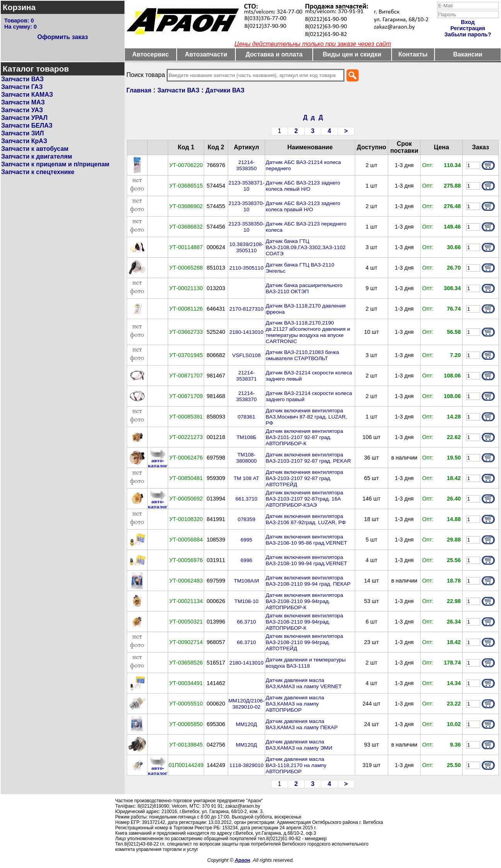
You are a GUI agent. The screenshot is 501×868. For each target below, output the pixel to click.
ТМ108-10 (246, 601)
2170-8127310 (246, 309)
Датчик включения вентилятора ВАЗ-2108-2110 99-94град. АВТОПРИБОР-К (304, 601)
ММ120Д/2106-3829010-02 (247, 704)
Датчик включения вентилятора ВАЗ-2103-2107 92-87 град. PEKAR (308, 458)
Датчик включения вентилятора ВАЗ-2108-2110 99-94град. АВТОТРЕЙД (304, 642)
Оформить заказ (62, 37)
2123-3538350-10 (246, 227)
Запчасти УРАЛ (24, 118)
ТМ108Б (247, 437)
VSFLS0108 (247, 355)
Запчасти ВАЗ (22, 79)
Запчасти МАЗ (23, 102)
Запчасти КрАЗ (24, 141)
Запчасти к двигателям (37, 156)
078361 (247, 417)
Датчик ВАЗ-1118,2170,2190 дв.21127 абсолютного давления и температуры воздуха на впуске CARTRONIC (308, 332)
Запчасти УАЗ (22, 110)
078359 (247, 519)
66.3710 (246, 622)
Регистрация (468, 28)
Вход (468, 22)
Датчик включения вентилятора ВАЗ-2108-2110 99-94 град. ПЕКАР (308, 581)
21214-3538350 (246, 165)
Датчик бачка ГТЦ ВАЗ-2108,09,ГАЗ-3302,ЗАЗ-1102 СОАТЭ (306, 247)
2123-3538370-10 (246, 206)
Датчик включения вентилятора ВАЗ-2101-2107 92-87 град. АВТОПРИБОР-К (304, 437)
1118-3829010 (246, 765)
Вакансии (468, 54)
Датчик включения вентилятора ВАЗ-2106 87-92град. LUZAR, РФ (306, 519)
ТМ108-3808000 (246, 458)
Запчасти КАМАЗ (27, 95)
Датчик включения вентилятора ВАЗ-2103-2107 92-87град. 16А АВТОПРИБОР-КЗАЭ (304, 499)
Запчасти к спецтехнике (38, 172)
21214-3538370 (246, 396)
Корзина (19, 7)
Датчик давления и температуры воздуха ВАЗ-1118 (306, 663)
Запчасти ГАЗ (22, 87)
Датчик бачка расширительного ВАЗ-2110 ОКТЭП (304, 288)
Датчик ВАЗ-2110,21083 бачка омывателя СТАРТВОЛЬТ (302, 355)
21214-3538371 (246, 376)
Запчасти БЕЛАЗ (27, 126)
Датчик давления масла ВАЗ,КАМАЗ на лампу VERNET (304, 683)
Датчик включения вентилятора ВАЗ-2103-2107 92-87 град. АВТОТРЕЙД (304, 478)
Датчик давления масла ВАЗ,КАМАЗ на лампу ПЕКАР (302, 724)
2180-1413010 (246, 332)
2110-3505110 (246, 268)
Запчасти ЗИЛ (23, 133)
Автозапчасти (206, 54)
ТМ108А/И (246, 581)
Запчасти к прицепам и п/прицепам (55, 164)
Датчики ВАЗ (225, 90)
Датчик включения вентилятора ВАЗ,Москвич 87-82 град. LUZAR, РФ (306, 417)
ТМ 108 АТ (246, 478)
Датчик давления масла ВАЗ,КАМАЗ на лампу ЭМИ (299, 745)
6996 (246, 560)
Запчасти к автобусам (35, 149)
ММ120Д (246, 724)
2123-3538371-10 (246, 186)
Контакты (413, 54)
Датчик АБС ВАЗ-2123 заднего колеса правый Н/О (303, 206)
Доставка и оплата (274, 54)
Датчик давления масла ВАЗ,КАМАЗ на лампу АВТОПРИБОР (295, 704)
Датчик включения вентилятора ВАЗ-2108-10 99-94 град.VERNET (306, 560)
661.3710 (246, 499)
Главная (139, 90)
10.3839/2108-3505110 (246, 247)
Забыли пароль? (468, 34)
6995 (246, 540)
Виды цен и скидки (352, 54)
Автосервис (151, 54)
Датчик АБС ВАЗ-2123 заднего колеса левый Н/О (303, 186)
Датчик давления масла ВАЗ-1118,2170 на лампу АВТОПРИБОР (296, 765)
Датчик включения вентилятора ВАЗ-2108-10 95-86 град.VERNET (306, 540)
